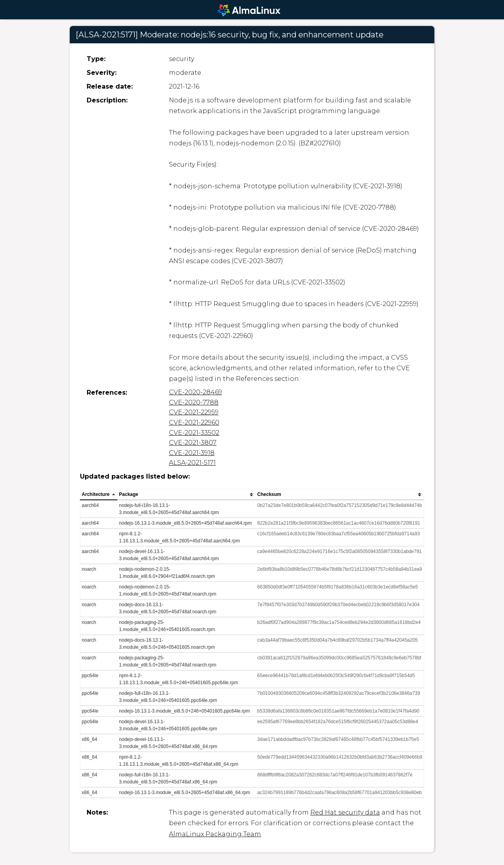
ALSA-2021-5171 (192, 463)
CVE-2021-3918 (192, 453)
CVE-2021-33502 (194, 433)
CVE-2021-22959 (194, 412)
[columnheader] (99, 495)
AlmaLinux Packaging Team (215, 834)
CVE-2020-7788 (194, 402)
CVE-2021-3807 (193, 443)
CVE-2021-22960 (194, 422)
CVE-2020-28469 (195, 392)
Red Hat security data (345, 812)
